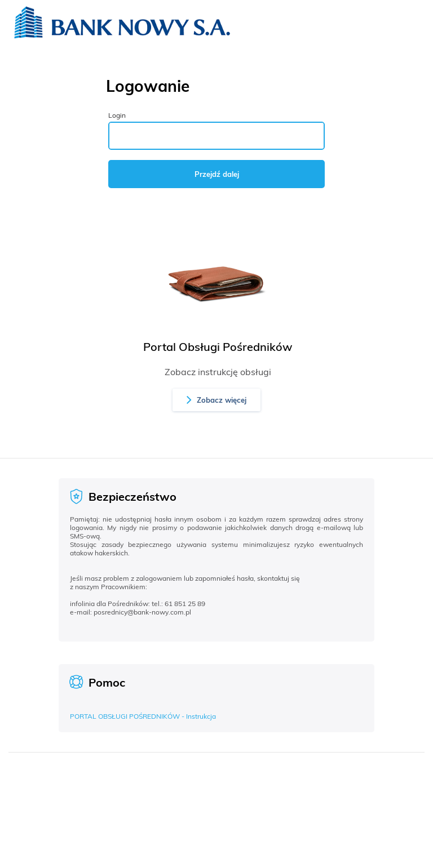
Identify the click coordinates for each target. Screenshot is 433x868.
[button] (216, 400)
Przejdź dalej (217, 174)
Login (117, 115)
